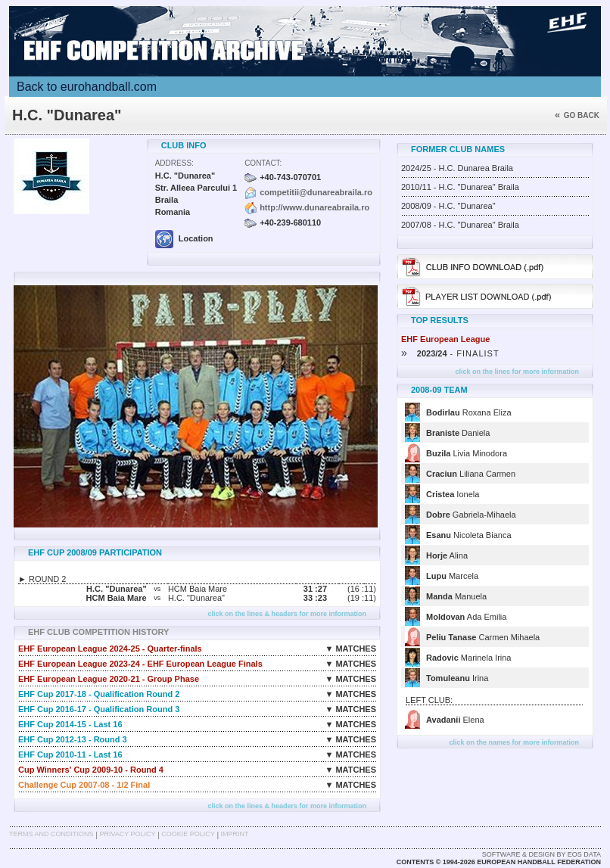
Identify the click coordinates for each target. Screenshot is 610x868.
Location (184, 238)
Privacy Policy (127, 834)
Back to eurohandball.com (87, 87)
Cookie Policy (188, 834)
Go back (577, 115)
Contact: (263, 163)
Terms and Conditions (51, 834)
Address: (174, 163)
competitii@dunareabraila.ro (316, 192)
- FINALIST (450, 353)
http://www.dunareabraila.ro (314, 207)
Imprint (235, 834)
